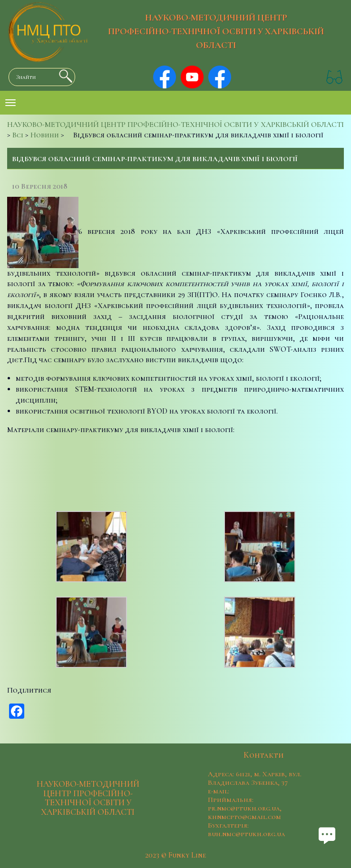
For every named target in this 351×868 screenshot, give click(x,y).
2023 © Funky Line (175, 855)
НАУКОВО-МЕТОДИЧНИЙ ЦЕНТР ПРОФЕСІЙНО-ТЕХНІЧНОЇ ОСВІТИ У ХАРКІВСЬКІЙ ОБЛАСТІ (216, 31)
